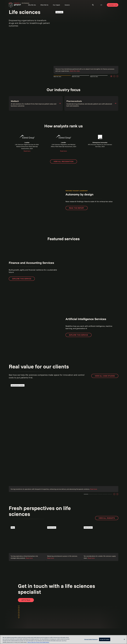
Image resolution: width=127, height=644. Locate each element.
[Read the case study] (86, 41)
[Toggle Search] (93, 5)
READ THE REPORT (77, 208)
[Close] (124, 639)
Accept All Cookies (105, 639)
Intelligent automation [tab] (110, 494)
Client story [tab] (95, 494)
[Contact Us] (26, 600)
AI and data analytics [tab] (100, 494)
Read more (27, 151)
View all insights (107, 518)
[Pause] (111, 76)
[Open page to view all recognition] (64, 161)
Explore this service (22, 279)
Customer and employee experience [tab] (105, 494)
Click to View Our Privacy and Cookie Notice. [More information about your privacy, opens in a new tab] (38, 642)
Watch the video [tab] (57, 77)
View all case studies (105, 376)
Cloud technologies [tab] (91, 494)
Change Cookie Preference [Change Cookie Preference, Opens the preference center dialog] (91, 639)
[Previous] (114, 76)
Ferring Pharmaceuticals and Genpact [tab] (86, 494)
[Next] (117, 76)
